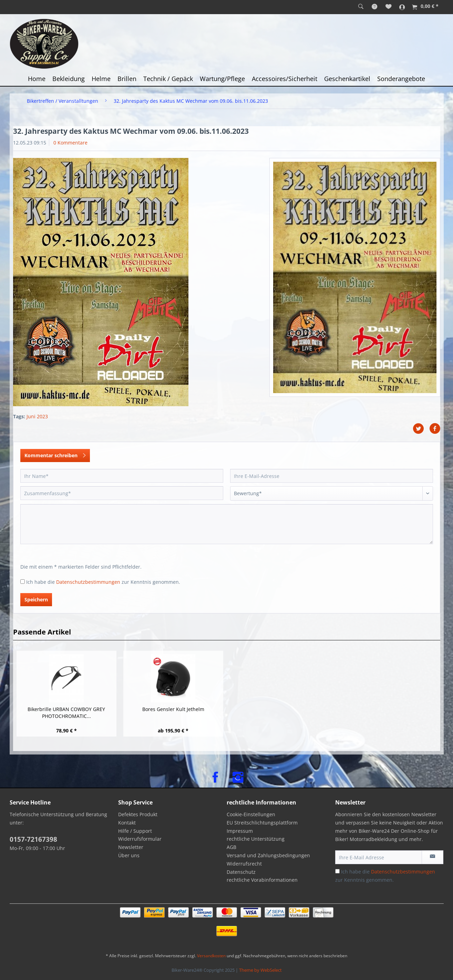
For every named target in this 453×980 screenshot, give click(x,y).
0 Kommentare (70, 143)
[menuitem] (361, 7)
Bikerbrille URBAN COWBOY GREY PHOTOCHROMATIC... (66, 713)
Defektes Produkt (138, 814)
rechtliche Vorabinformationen (262, 880)
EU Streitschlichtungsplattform (262, 823)
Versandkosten (211, 956)
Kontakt (127, 823)
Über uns (129, 855)
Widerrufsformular (140, 839)
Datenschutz (241, 872)
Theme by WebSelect (260, 970)
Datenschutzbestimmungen (88, 582)
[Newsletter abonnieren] (433, 857)
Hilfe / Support (135, 831)
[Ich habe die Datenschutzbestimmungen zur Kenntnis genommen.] (23, 582)
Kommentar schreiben (55, 454)
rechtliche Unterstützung (256, 839)
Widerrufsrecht (244, 864)
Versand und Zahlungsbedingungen (268, 855)
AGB (231, 847)
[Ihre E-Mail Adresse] (379, 857)
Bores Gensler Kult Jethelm (173, 709)
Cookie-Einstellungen (251, 814)
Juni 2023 (37, 416)
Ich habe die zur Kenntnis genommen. (103, 582)
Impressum (240, 831)
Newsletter (131, 847)
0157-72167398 (33, 839)
